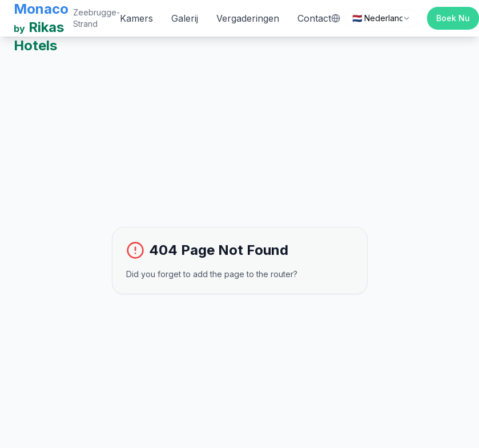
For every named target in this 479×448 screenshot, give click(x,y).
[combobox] (381, 18)
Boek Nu (453, 18)
